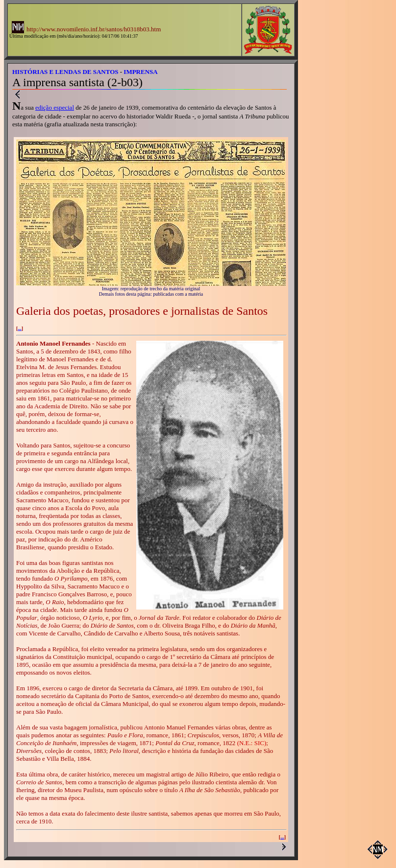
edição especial (55, 107)
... (20, 328)
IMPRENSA (140, 72)
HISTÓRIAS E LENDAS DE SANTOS (65, 72)
